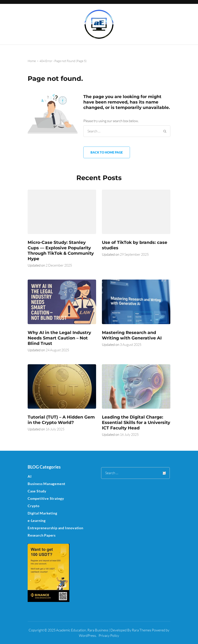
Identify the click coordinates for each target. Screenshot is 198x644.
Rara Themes (142, 630)
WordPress (87, 635)
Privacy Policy (109, 635)
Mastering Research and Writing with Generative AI (132, 335)
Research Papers (42, 535)
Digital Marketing (42, 513)
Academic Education (71, 630)
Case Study (37, 491)
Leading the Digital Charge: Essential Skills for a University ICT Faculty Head (136, 423)
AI (30, 476)
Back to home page (107, 152)
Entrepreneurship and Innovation (55, 528)
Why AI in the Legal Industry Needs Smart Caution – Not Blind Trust (59, 338)
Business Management (47, 484)
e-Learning (37, 521)
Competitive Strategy (46, 498)
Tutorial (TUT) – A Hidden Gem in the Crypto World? (61, 420)
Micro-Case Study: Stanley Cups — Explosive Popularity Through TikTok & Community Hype (61, 251)
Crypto (34, 506)
